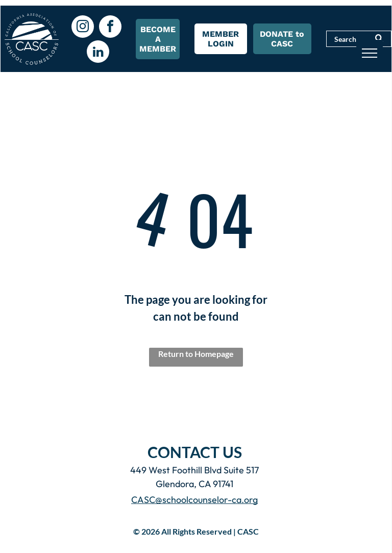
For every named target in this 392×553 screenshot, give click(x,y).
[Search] (359, 39)
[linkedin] (98, 53)
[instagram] (83, 28)
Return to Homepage (196, 354)
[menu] (370, 53)
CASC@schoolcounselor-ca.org (194, 500)
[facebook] (110, 28)
